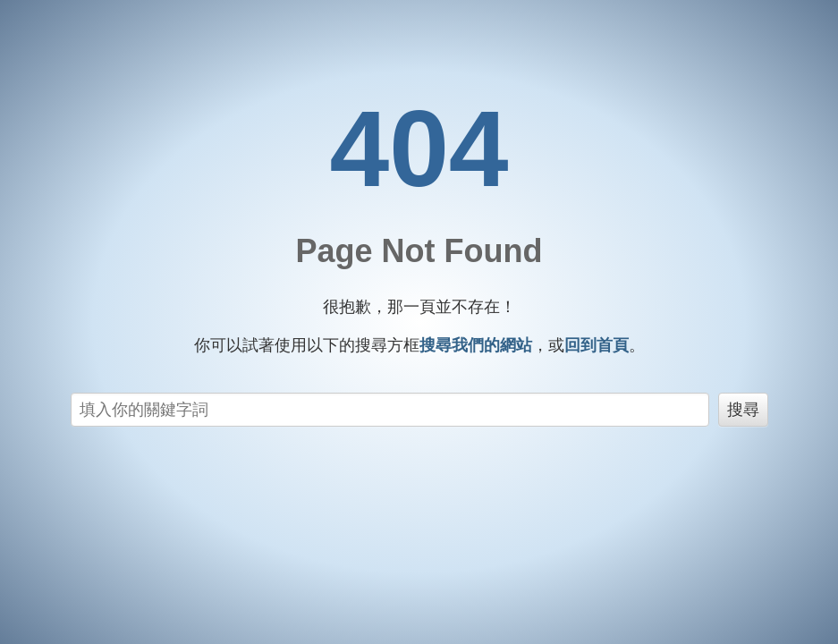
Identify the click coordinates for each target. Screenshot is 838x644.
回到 (597, 345)
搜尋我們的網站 (476, 345)
